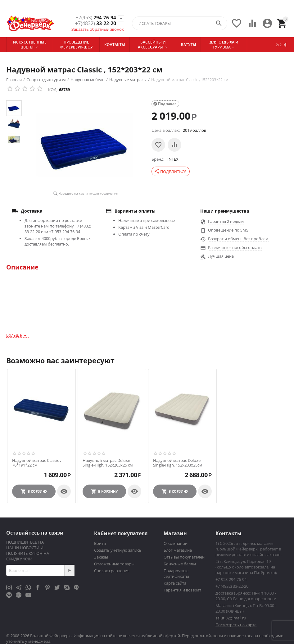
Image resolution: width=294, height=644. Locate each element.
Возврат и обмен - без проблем (238, 239)
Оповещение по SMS (228, 230)
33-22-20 (96, 23)
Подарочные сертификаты (176, 573)
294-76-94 (96, 18)
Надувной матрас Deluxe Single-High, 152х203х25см (178, 463)
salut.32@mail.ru (231, 618)
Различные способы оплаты (235, 247)
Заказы (101, 557)
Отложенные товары (114, 564)
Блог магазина (178, 550)
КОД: (53, 90)
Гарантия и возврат (182, 590)
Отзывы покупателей (184, 557)
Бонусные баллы (180, 564)
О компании (176, 543)
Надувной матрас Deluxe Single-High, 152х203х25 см (108, 463)
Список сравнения (112, 571)
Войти (100, 543)
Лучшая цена (221, 256)
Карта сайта (175, 583)
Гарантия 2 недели (226, 221)
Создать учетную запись (118, 550)
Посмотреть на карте (236, 625)
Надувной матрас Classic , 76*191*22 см (36, 463)
